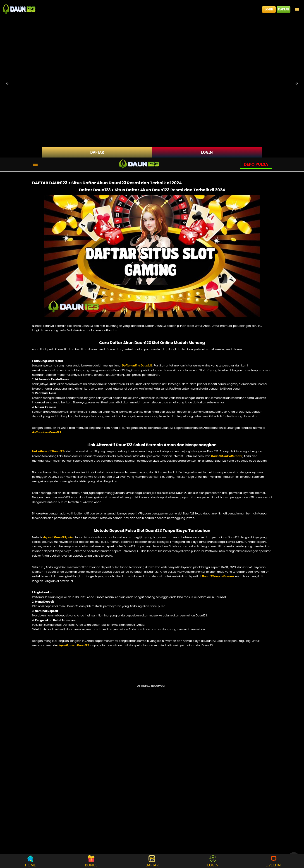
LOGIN (269, 9)
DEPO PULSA (256, 164)
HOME (30, 861)
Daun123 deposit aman (218, 576)
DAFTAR (284, 9)
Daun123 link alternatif (227, 456)
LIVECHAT (274, 861)
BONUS (91, 861)
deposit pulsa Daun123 (73, 645)
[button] (7, 83)
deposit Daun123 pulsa (59, 537)
